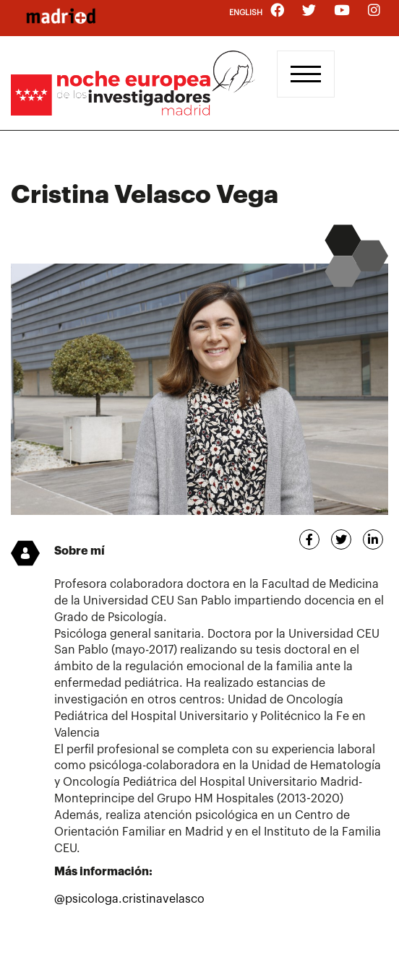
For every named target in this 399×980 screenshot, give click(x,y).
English (246, 13)
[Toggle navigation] (306, 74)
